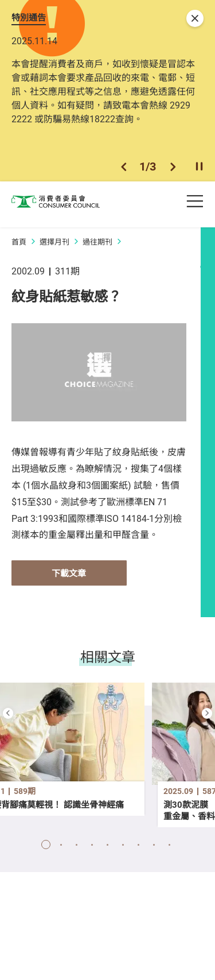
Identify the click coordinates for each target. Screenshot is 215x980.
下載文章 (69, 578)
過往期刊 (97, 247)
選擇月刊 (54, 247)
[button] (124, 171)
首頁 (19, 247)
